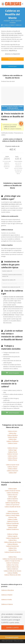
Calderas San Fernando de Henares (12, 559)
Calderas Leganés (12, 536)
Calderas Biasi (12, 439)
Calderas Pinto (12, 550)
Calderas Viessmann (12, 471)
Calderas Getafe (12, 527)
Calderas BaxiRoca (13, 435)
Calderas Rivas (12, 557)
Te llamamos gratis (12, 66)
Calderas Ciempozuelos (13, 513)
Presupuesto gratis (12, 59)
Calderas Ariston (13, 431)
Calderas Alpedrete (13, 499)
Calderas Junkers (12, 456)
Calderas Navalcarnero (12, 546)
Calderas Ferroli (13, 452)
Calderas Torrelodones (12, 563)
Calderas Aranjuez (13, 501)
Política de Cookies (18, 641)
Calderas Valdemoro (13, 569)
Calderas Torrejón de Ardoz (12, 561)
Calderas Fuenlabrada (12, 523)
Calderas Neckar (12, 460)
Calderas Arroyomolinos (12, 505)
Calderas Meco (12, 540)
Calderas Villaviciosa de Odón (12, 575)
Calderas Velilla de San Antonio (12, 571)
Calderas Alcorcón (12, 495)
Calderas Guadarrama (12, 529)
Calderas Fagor (12, 450)
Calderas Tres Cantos (12, 565)
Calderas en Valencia (7, 604)
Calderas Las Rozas (12, 534)
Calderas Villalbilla (12, 573)
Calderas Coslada (13, 519)
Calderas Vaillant (12, 469)
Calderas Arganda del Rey (12, 503)
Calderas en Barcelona (8, 590)
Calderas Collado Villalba (12, 515)
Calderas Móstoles (13, 544)
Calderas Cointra (12, 443)
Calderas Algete (13, 497)
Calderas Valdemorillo (12, 567)
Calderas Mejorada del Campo (12, 542)
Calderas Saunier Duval (13, 465)
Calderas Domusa (13, 448)
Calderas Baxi (12, 433)
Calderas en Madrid (7, 595)
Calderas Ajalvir (12, 489)
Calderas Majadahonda (12, 538)
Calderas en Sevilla (6, 600)
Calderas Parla (12, 548)
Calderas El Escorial (12, 521)
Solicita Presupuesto (12, 373)
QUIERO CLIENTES (13, 627)
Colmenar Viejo (12, 517)
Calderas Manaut (12, 458)
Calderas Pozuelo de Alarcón (12, 552)
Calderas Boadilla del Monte (12, 507)
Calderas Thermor (12, 467)
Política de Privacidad (7, 641)
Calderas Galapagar (12, 525)
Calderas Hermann (12, 454)
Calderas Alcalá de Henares (13, 491)
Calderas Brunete (12, 511)
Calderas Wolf (13, 473)
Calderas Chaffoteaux (13, 441)
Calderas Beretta (13, 437)
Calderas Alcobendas (12, 493)
